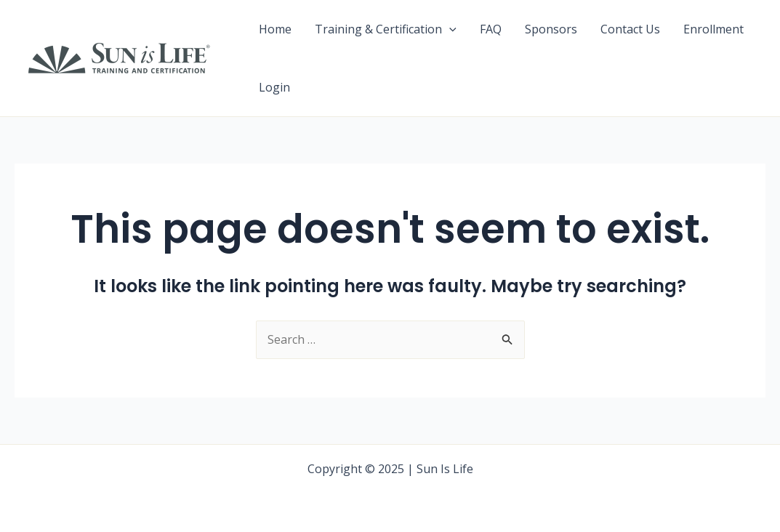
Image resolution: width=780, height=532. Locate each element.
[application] (449, 29)
